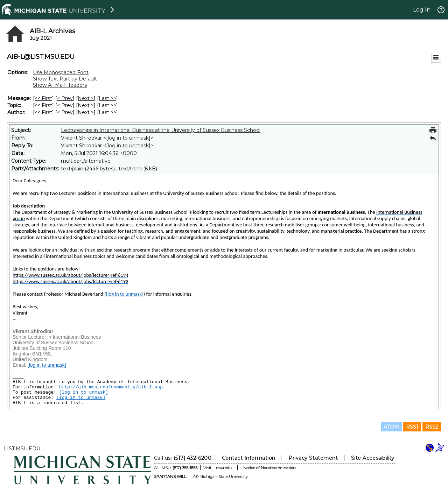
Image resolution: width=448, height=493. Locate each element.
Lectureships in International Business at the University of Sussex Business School (161, 130)
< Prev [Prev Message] (65, 98)
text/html (130, 169)
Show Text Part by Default (65, 79)
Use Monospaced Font (61, 72)
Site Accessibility (373, 458)
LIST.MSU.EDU (22, 449)
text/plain (72, 169)
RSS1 (412, 427)
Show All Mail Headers (60, 85)
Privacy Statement (313, 458)
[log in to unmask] (128, 138)
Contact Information (249, 458)
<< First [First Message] (43, 98)
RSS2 (432, 427)
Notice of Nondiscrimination (269, 468)
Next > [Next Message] (86, 98)
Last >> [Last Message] (107, 98)
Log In (422, 10)
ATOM (391, 427)
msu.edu (224, 468)
